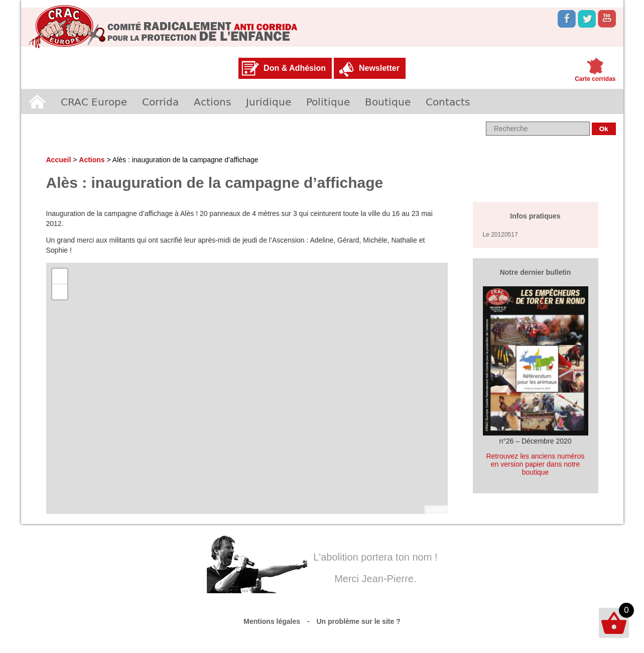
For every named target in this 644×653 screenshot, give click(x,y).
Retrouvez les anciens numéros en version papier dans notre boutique (535, 464)
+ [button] (59, 276)
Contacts (448, 101)
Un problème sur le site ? (359, 621)
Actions (212, 101)
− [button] (59, 292)
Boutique (388, 101)
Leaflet (436, 509)
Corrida (160, 101)
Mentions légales (272, 621)
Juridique (269, 101)
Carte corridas (595, 79)
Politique (328, 101)
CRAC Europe (94, 101)
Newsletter (379, 68)
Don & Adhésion (295, 68)
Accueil (37, 101)
